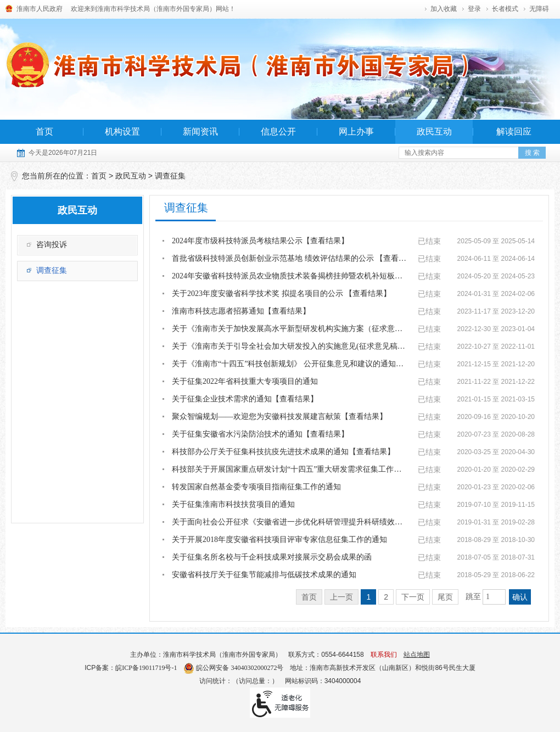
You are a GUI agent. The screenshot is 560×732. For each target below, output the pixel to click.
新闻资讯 (200, 132)
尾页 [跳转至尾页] (445, 597)
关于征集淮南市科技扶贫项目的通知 (233, 504)
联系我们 (384, 655)
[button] (505, 9)
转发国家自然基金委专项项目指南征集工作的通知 (256, 487)
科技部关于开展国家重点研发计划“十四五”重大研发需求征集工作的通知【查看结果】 (290, 469)
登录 (474, 9)
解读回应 (514, 132)
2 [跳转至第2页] (386, 597)
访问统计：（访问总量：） (239, 681)
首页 (44, 132)
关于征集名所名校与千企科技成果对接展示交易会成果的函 (272, 557)
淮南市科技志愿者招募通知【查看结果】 (241, 311)
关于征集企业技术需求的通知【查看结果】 (245, 399)
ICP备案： (131, 668)
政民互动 (434, 132)
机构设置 (122, 132)
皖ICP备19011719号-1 (146, 668)
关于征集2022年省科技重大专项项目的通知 (245, 381)
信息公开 (278, 132)
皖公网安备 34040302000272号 (233, 668)
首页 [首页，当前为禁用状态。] (309, 597)
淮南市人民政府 (40, 9)
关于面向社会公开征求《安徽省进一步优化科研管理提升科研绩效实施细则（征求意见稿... (290, 522)
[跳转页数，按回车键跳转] (494, 597)
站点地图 (417, 655)
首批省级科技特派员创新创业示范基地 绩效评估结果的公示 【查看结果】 (290, 258)
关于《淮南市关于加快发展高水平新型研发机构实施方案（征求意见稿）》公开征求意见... (290, 329)
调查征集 (170, 176)
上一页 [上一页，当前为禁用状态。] (341, 597)
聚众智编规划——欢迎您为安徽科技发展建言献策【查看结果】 (279, 417)
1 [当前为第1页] (368, 597)
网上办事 (356, 132)
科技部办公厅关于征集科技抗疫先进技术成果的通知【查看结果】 (283, 452)
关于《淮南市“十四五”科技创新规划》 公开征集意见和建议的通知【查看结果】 (290, 364)
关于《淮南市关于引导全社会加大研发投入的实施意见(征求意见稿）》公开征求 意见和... (290, 346)
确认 (520, 597)
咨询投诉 (52, 245)
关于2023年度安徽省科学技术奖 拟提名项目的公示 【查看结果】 (281, 294)
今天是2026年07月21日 (63, 153)
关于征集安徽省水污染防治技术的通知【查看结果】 (260, 434)
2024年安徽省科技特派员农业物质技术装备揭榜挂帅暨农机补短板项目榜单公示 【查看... (290, 276)
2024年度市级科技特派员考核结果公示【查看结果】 (260, 241)
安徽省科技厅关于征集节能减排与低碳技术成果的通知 (264, 575)
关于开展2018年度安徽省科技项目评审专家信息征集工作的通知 (279, 540)
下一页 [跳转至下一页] (413, 597)
